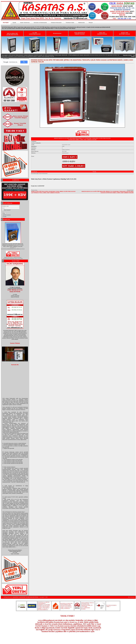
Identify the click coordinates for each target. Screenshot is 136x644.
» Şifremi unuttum (7, 215)
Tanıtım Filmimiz (15, 343)
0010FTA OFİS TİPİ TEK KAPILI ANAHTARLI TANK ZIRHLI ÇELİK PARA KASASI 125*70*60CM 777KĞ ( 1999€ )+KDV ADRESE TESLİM (53, 192)
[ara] (10, 62)
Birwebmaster (131, 597)
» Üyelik (4, 217)
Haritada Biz (15, 365)
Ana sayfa (4, 55)
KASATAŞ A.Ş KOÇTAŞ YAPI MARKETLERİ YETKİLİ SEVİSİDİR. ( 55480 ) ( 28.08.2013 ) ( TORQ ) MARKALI (66, 606)
